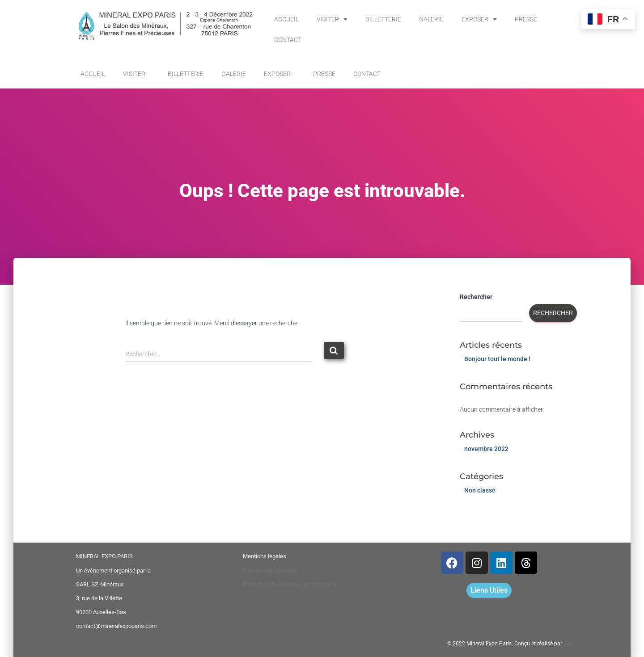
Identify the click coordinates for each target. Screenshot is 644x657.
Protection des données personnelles (290, 584)
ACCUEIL (286, 19)
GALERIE (431, 19)
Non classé (480, 490)
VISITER (332, 19)
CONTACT (288, 40)
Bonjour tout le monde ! (497, 359)
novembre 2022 (486, 449)
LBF (568, 644)
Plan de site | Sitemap (270, 571)
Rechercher (476, 297)
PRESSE (526, 19)
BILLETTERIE (383, 19)
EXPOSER (479, 19)
